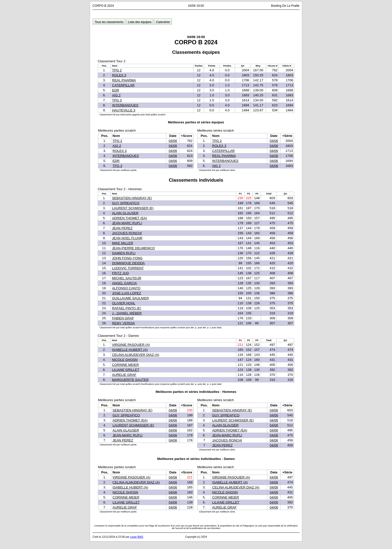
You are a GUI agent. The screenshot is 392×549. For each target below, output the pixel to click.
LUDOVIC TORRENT (128, 268)
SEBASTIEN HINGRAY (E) (132, 198)
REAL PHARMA (124, 80)
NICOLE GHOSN (125, 360)
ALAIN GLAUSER (125, 213)
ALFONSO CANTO (126, 288)
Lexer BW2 (137, 537)
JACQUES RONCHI (127, 233)
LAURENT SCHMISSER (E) (133, 208)
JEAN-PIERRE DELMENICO (133, 248)
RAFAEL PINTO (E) (126, 308)
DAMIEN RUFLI (124, 253)
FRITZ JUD (120, 273)
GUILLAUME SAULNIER (130, 298)
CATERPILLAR (123, 85)
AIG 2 (116, 95)
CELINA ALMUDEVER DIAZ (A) (136, 355)
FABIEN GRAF (123, 318)
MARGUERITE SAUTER (130, 380)
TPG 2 (117, 70)
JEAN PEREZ (122, 228)
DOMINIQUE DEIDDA (128, 263)
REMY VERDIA (123, 323)
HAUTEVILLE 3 (124, 110)
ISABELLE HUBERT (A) (130, 350)
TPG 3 (117, 100)
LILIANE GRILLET (126, 370)
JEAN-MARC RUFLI (127, 223)
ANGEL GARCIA (124, 283)
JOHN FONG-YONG (127, 258)
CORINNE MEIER (125, 365)
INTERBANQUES (125, 105)
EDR (115, 90)
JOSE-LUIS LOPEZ (126, 293)
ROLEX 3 (119, 75)
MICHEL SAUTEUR (127, 278)
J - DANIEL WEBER (127, 313)
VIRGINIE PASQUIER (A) (131, 345)
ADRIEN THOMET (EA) (129, 218)
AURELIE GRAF (124, 375)
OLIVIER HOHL (124, 303)
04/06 (173, 141)
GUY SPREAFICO (126, 203)
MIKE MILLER (122, 243)
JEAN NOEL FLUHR (127, 238)
